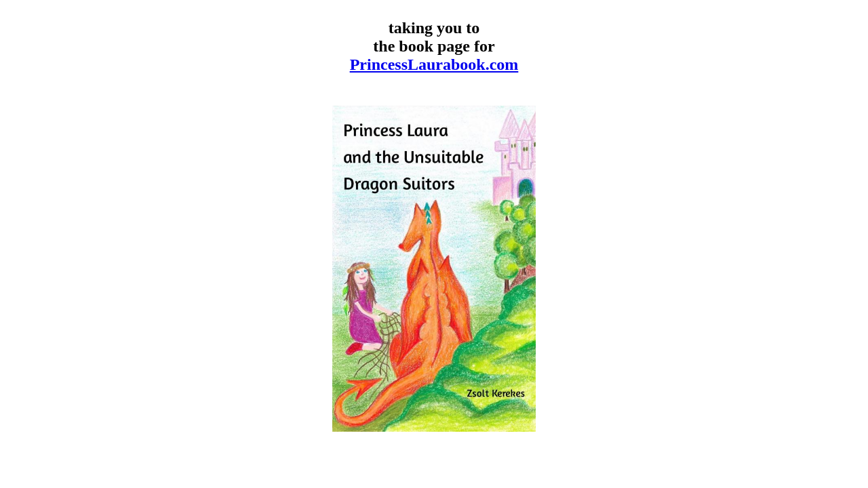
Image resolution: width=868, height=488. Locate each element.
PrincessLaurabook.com (434, 64)
